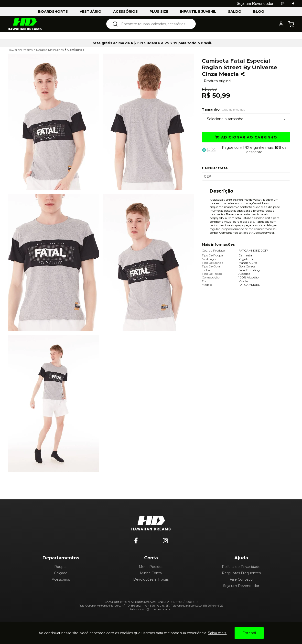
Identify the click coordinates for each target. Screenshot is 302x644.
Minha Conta (151, 573)
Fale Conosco (241, 579)
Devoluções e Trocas (151, 579)
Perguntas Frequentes (241, 573)
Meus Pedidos (151, 567)
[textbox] (154, 24)
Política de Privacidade (241, 567)
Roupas (61, 567)
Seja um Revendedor (241, 586)
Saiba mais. (217, 633)
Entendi (249, 633)
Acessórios (61, 579)
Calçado (61, 573)
